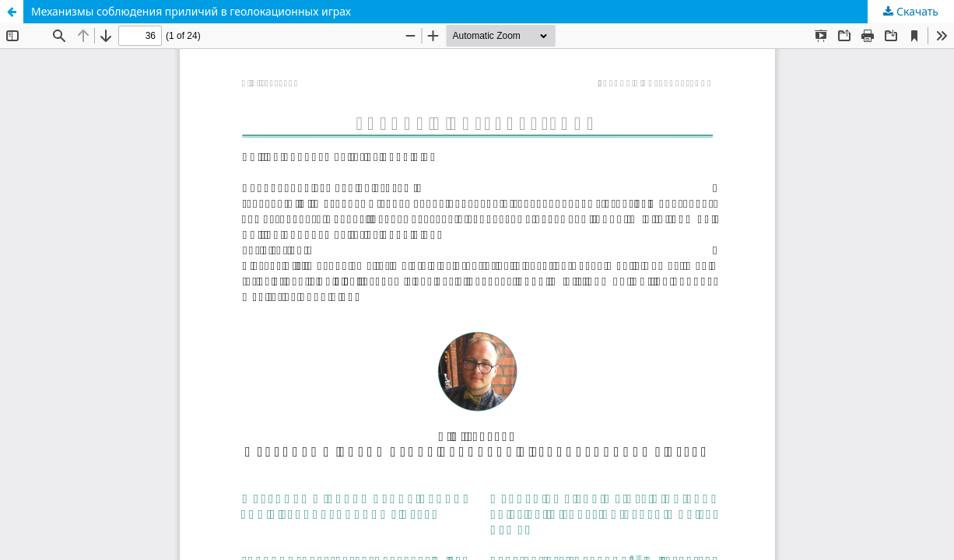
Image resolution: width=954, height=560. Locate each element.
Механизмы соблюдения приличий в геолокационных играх (191, 11)
